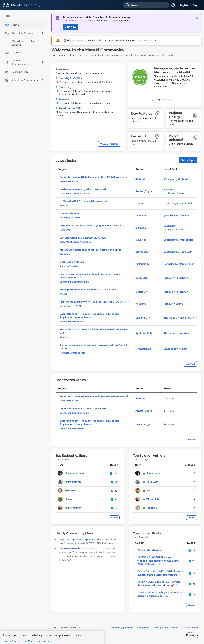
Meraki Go (65, 230)
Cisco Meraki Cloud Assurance (75, 242)
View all (190, 364)
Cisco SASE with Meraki (72, 322)
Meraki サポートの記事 (71, 306)
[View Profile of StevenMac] (142, 252)
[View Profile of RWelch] (184, 215)
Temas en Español (69, 266)
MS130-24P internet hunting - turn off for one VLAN (90, 250)
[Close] (100, 637)
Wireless (64, 99)
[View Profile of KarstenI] (185, 333)
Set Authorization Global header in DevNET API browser (93, 177)
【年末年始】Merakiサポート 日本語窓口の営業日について (92, 302)
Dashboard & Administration (74, 193)
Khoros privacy (160, 627)
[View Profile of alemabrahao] (175, 229)
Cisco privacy (143, 627)
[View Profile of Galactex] (141, 228)
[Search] (146, 5)
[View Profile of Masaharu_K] (143, 318)
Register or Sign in (190, 5)
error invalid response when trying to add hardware (90, 225)
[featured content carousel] (165, 84)
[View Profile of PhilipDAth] (186, 252)
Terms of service (190, 627)
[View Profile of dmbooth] (141, 179)
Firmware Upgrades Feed (73, 353)
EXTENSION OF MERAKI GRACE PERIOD (83, 238)
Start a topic (188, 160)
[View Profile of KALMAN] (141, 240)
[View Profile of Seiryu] (142, 304)
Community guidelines (122, 627)
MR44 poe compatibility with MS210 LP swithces (88, 290)
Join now (71, 27)
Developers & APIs (70, 108)
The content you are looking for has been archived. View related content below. (110, 40)
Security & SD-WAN (71, 78)
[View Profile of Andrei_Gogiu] (144, 191)
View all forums (109, 144)
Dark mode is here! (149, 550)
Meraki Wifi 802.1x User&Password (84, 201)
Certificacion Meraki (72, 262)
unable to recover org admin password (83, 189)
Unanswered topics (70, 548)
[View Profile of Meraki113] (141, 215)
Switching (65, 87)
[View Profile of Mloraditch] (186, 240)
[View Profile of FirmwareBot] (143, 349)
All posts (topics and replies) (76, 539)
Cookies (175, 627)
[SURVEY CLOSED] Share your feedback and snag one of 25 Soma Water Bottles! (158, 561)
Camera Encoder (70, 213)
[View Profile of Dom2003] (141, 278)
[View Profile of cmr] (184, 349)
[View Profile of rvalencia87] (142, 264)
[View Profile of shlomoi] (140, 203)
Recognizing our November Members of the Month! (175, 70)
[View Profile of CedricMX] (141, 292)
